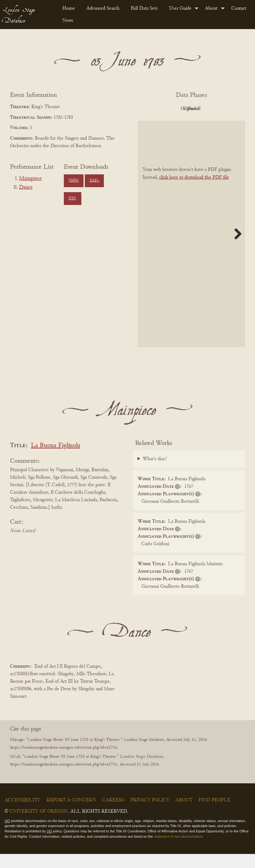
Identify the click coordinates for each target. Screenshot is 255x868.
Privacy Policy (150, 814)
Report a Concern (71, 814)
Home (69, 8)
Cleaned (224, 109)
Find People (214, 814)
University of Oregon (39, 826)
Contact (239, 8)
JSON (74, 181)
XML (94, 181)
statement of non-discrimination (178, 851)
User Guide (180, 8)
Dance (26, 187)
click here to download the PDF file (194, 192)
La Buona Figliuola (56, 460)
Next (236, 248)
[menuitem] (69, 8)
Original (190, 109)
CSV (72, 198)
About (211, 8)
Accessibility (23, 814)
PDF (155, 109)
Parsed (190, 123)
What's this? (155, 473)
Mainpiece (30, 179)
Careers (113, 814)
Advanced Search (103, 8)
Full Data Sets (144, 8)
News (68, 21)
